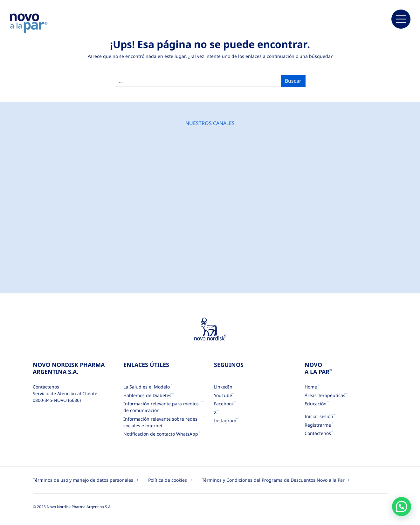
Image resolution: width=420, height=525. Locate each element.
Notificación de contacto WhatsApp (161, 434)
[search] (198, 81)
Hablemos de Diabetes (147, 395)
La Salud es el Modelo (147, 387)
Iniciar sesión (319, 416)
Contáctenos (318, 433)
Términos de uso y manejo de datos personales (83, 480)
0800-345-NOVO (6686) (57, 400)
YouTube (223, 395)
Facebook (224, 404)
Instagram (225, 420)
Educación (316, 404)
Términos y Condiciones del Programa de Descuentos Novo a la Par (273, 480)
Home (311, 387)
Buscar (293, 81)
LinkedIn (223, 387)
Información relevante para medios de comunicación (164, 407)
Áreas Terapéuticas (325, 395)
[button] (402, 507)
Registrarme (318, 425)
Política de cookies (168, 480)
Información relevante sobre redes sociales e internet (160, 422)
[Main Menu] (401, 19)
